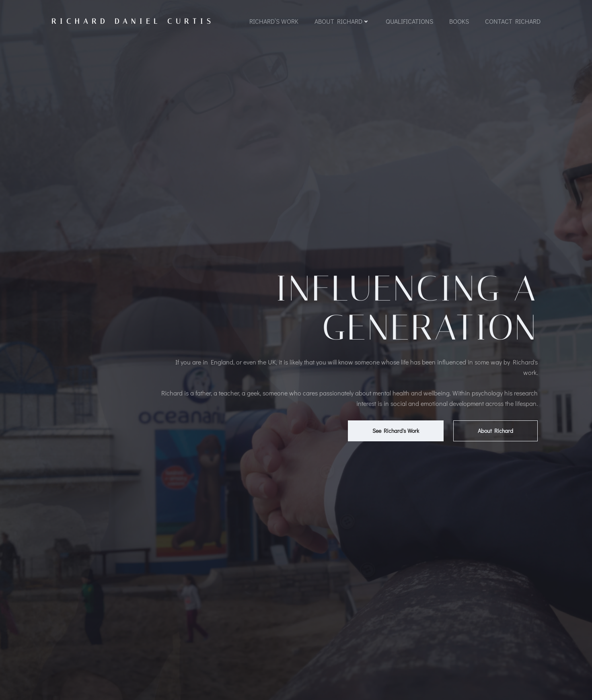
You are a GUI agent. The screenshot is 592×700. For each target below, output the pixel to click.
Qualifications (409, 21)
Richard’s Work (274, 21)
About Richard (342, 21)
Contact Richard (513, 21)
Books (459, 21)
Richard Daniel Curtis (133, 21)
